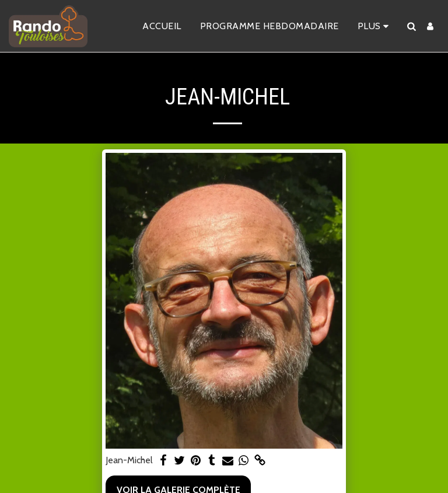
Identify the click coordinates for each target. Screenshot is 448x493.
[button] (411, 26)
